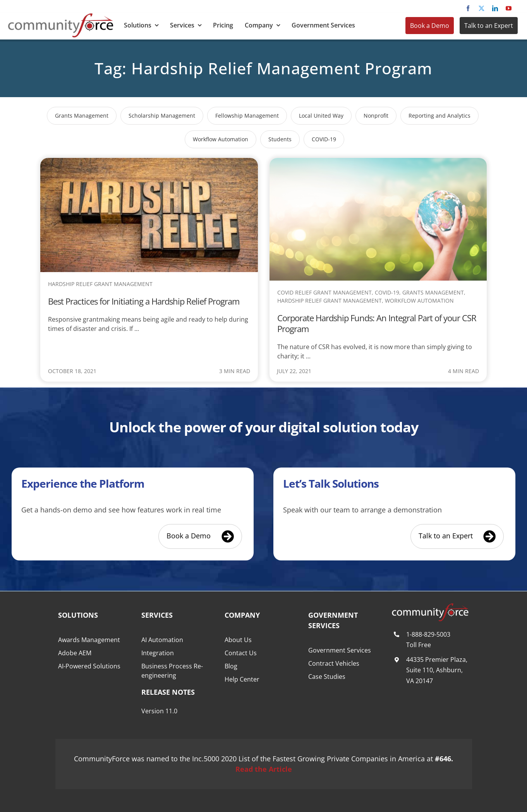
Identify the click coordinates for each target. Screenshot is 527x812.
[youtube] (509, 8)
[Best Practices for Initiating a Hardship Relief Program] (149, 163)
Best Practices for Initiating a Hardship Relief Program (144, 301)
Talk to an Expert (489, 26)
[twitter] (482, 8)
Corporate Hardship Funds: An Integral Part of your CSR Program (377, 323)
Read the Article (264, 769)
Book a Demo (430, 26)
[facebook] (468, 8)
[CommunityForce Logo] (61, 16)
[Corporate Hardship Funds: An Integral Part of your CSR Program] (378, 163)
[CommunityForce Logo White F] (430, 606)
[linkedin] (495, 8)
